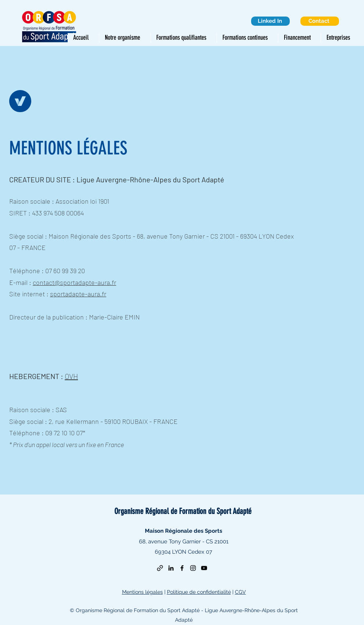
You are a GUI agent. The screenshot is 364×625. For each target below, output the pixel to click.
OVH (71, 376)
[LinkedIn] (171, 568)
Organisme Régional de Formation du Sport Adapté (183, 511)
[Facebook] (182, 568)
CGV (240, 592)
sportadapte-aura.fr (78, 294)
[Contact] (320, 21)
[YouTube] (204, 568)
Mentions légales (142, 592)
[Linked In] (270, 21)
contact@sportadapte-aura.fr (74, 282)
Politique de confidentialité (199, 592)
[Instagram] (193, 568)
